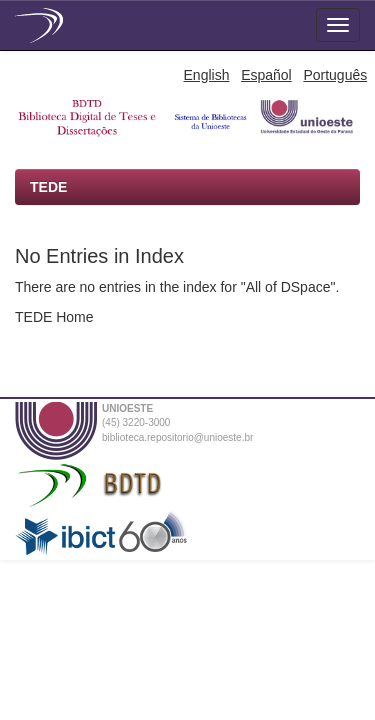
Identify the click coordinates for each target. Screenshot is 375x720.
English (207, 75)
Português (335, 75)
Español (266, 75)
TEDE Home (54, 317)
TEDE (48, 187)
